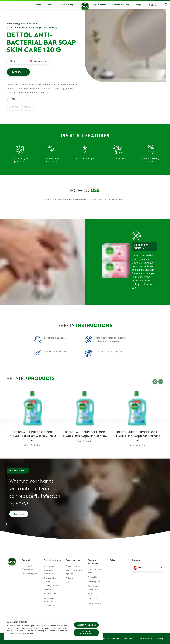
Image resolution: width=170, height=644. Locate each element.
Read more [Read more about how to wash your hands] (19, 514)
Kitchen (91, 594)
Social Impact (50, 593)
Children (70, 578)
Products (26, 560)
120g (13, 61)
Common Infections (121, 5)
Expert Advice (100, 5)
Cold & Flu (92, 577)
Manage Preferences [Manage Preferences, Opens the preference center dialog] (86, 633)
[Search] (166, 5)
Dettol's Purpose (69, 5)
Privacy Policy (130, 638)
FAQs (138, 5)
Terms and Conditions (110, 638)
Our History (49, 566)
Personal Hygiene (16, 23)
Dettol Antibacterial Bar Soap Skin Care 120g (33, 27)
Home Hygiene (94, 603)
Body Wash (14, 107)
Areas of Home (73, 566)
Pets (68, 583)
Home (38, 5)
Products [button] (51, 5)
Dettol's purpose (53, 560)
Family (28, 107)
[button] (148, 568)
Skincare (38, 61)
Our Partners (50, 606)
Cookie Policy (146, 638)
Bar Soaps (33, 23)
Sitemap (160, 638)
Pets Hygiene (94, 582)
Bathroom (92, 598)
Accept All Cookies (86, 625)
